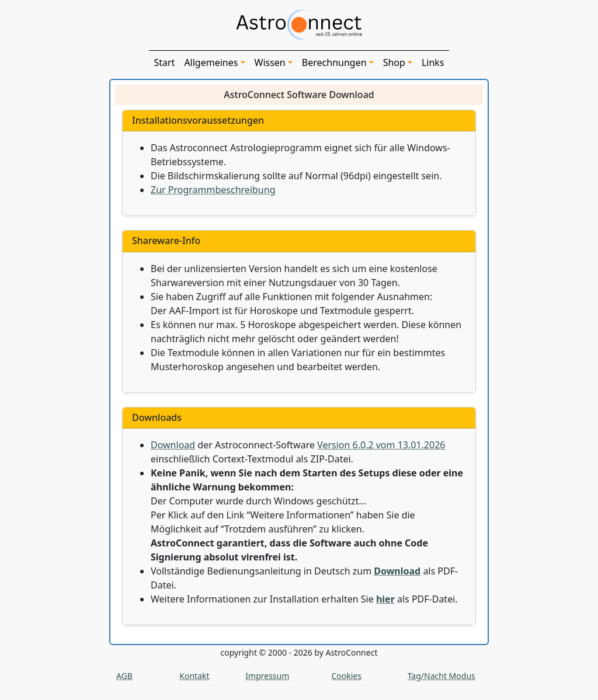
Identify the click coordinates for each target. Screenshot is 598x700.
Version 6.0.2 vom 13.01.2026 (381, 445)
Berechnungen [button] (334, 62)
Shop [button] (394, 62)
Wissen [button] (270, 62)
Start (164, 62)
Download (173, 445)
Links (433, 62)
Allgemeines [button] (211, 62)
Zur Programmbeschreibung (213, 190)
